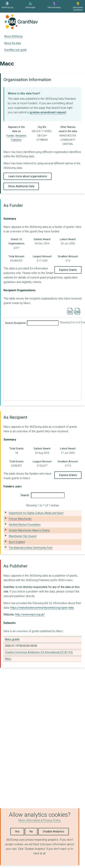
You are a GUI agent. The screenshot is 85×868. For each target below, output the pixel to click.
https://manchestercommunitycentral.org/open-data (42, 608)
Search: (43, 495)
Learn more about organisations (28, 176)
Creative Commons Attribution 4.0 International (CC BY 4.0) (39, 652)
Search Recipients (32, 323)
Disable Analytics (53, 831)
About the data (13, 43)
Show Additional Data (21, 186)
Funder (10, 136)
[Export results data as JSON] (77, 314)
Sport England (17, 542)
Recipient (21, 136)
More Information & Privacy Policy (40, 820)
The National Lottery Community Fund (31, 548)
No (31, 831)
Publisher (16, 140)
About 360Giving (13, 36)
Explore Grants (68, 270)
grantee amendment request (48, 112)
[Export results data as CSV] (70, 314)
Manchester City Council (23, 536)
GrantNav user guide (15, 50)
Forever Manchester (20, 519)
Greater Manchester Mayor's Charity (29, 530)
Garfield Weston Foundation (25, 525)
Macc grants (12, 639)
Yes (17, 831)
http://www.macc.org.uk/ (30, 614)
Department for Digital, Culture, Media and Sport (36, 513)
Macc (8, 659)
